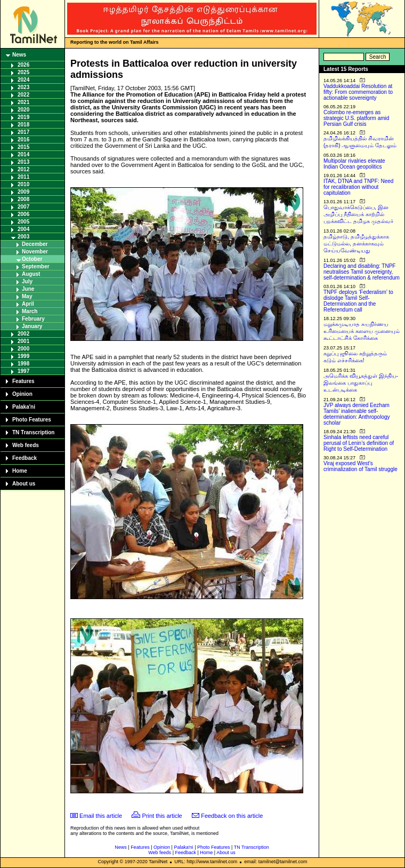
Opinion (22, 394)
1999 (23, 356)
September (36, 266)
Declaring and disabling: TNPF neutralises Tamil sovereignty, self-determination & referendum (362, 272)
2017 (23, 132)
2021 (23, 102)
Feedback (25, 458)
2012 (23, 169)
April (28, 304)
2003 (23, 237)
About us (24, 484)
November (35, 252)
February (33, 319)
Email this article (101, 816)
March (30, 311)
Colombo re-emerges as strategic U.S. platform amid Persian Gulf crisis (356, 118)
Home (20, 471)
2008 (23, 199)
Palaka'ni (24, 407)
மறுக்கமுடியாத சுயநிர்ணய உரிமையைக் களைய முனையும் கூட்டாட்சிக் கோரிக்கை (362, 331)
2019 (23, 117)
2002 (23, 334)
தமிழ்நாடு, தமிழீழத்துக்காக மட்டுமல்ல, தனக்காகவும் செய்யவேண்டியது (356, 244)
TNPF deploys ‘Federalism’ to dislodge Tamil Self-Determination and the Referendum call (358, 301)
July (27, 281)
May (27, 296)
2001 (23, 341)
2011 (23, 177)
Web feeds (26, 445)
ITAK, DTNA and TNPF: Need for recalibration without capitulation (358, 187)
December (35, 244)
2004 (23, 229)
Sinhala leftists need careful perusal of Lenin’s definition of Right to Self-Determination (359, 443)
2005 (23, 222)
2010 (23, 184)
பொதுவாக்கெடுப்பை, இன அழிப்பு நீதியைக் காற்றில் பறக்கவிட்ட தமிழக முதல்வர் (358, 214)
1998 (23, 364)
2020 (23, 110)
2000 (23, 349)
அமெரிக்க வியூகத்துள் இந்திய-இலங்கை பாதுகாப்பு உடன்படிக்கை (361, 383)
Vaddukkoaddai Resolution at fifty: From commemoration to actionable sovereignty (358, 92)
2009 (23, 192)
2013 (23, 162)
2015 (23, 147)
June (28, 289)
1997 (23, 371)
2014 (23, 154)
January (32, 326)
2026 (23, 65)
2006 (23, 214)
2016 (23, 140)
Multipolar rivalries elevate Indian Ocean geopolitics (354, 164)
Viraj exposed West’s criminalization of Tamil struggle (361, 466)
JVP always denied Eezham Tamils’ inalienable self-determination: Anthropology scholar (357, 414)
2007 (23, 207)
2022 (23, 95)
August (31, 274)
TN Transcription (33, 432)
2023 (23, 87)
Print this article (162, 816)
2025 (23, 72)
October (32, 259)
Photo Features (32, 420)
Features (23, 381)
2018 (23, 125)
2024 (23, 80)
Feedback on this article (232, 816)
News (19, 55)
